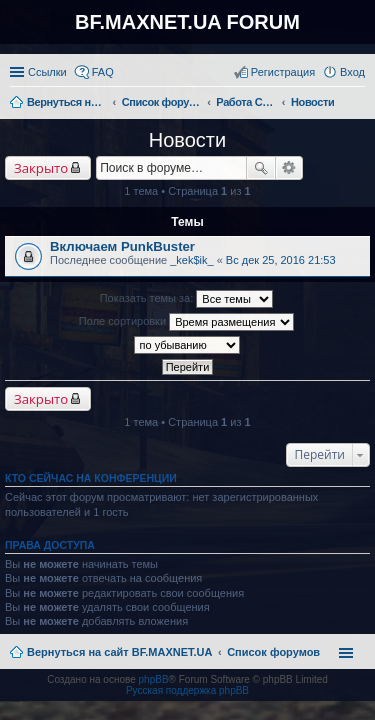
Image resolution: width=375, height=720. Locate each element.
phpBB (154, 679)
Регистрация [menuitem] (283, 72)
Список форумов (273, 652)
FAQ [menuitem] (103, 72)
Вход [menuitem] (352, 72)
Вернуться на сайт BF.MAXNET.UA (119, 652)
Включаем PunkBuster (122, 246)
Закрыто (41, 168)
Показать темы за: (187, 299)
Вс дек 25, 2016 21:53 (281, 260)
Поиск (261, 168)
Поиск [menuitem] (359, 104)
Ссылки (47, 72)
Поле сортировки (186, 322)
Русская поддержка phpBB (187, 690)
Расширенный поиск (289, 168)
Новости (187, 140)
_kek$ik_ (191, 260)
